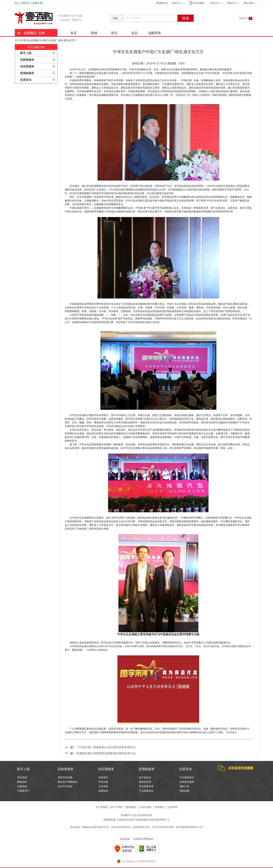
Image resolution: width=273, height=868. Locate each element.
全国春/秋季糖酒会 (143, 839)
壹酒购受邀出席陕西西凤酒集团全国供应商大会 (106, 753)
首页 (162, 3)
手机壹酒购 (197, 3)
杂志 (134, 33)
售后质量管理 (146, 786)
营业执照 (75, 827)
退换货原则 (145, 782)
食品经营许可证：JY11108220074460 (153, 827)
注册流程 (22, 786)
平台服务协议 (187, 777)
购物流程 (22, 782)
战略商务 (155, 33)
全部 (115, 18)
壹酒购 (231, 732)
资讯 (114, 33)
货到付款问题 (65, 777)
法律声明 (173, 807)
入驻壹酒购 (145, 807)
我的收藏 (184, 791)
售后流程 (22, 777)
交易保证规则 (187, 782)
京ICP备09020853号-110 (189, 827)
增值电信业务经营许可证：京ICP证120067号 (106, 827)
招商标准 (103, 791)
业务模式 (103, 777)
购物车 (246, 18)
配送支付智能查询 (68, 782)
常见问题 (103, 782)
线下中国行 (117, 807)
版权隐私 (131, 807)
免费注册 (37, 3)
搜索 (186, 18)
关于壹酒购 (101, 807)
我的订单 (184, 786)
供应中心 (215, 3)
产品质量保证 (146, 791)
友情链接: (125, 839)
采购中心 (176, 3)
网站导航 (248, 3)
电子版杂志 (145, 777)
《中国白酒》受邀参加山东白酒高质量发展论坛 (106, 747)
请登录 (25, 3)
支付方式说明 (65, 786)
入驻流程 (103, 786)
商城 (94, 33)
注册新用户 (23, 791)
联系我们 (160, 807)
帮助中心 (232, 3)
